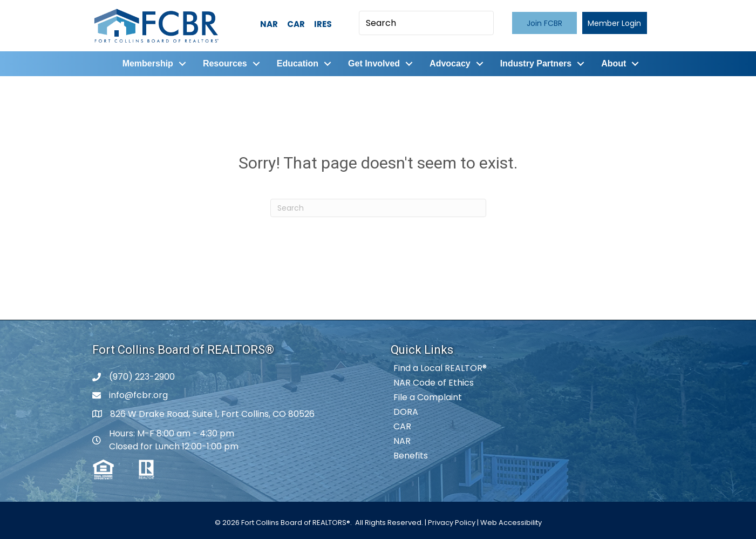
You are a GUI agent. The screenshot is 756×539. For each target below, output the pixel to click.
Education (298, 63)
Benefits (411, 456)
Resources (225, 63)
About (614, 63)
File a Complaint (428, 397)
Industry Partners (536, 63)
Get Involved (374, 63)
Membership (148, 63)
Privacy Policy (452, 523)
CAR (296, 24)
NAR (269, 24)
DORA (406, 412)
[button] (544, 23)
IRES (323, 24)
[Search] (378, 208)
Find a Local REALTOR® (440, 368)
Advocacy (450, 63)
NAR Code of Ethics (434, 383)
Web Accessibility (511, 523)
